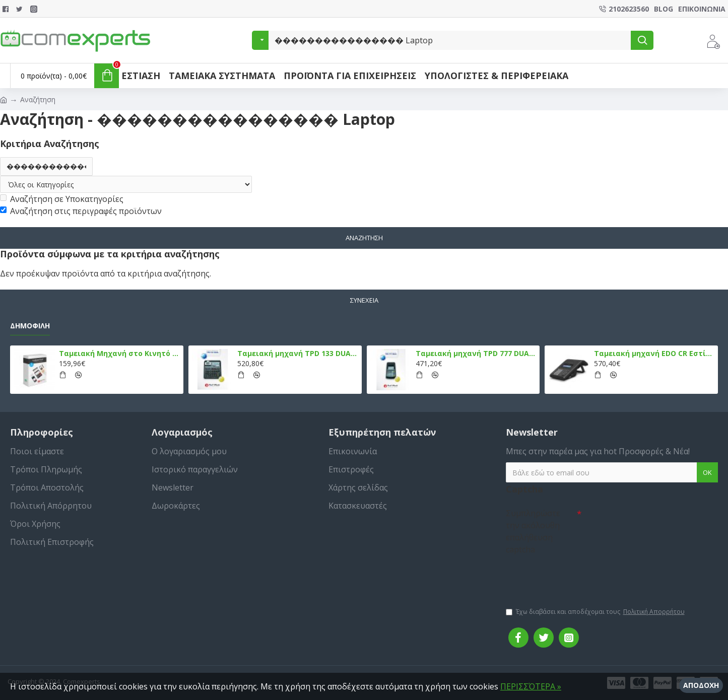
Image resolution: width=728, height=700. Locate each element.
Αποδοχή (701, 685)
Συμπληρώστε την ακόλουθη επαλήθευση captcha (533, 532)
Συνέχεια (364, 300)
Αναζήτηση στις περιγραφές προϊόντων (81, 212)
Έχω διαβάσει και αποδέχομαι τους (596, 612)
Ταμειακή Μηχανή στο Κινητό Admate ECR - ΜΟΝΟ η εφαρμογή (119, 354)
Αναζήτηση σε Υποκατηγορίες (62, 199)
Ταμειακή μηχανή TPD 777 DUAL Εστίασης (476, 354)
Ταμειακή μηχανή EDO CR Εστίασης (654, 354)
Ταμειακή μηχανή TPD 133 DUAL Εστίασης (297, 354)
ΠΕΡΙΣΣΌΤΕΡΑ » (531, 686)
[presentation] (576, 577)
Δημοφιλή (30, 326)
